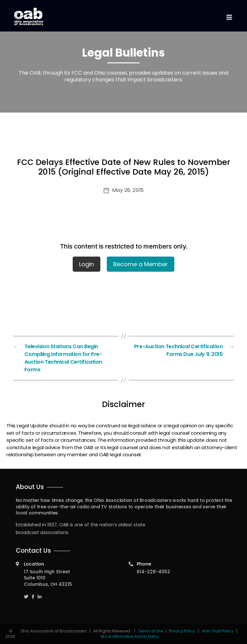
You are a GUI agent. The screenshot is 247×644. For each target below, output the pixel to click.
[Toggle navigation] (229, 18)
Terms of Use (151, 631)
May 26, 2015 (128, 190)
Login (87, 264)
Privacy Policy (182, 631)
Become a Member (141, 264)
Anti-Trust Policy (218, 631)
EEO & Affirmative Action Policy (130, 636)
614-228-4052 (153, 572)
